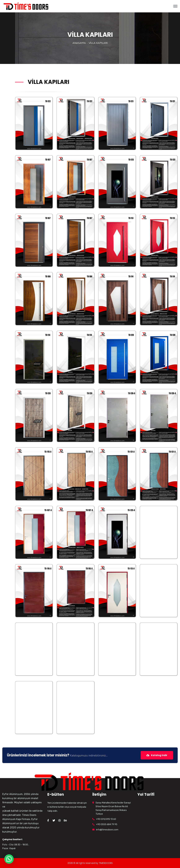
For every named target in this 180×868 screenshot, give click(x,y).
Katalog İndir (156, 755)
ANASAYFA (79, 43)
